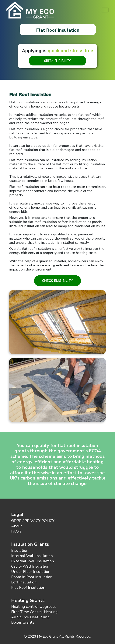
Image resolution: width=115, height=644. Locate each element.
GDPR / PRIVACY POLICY (33, 521)
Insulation (20, 551)
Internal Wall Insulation (32, 556)
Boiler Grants (23, 622)
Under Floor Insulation (31, 572)
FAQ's (16, 531)
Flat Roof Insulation (28, 588)
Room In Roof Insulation (32, 577)
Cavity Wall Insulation (30, 566)
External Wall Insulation (33, 561)
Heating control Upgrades (34, 607)
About (17, 526)
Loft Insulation (24, 582)
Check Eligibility (57, 281)
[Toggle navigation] (105, 10)
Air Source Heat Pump (30, 617)
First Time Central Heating (34, 612)
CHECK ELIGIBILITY (58, 61)
